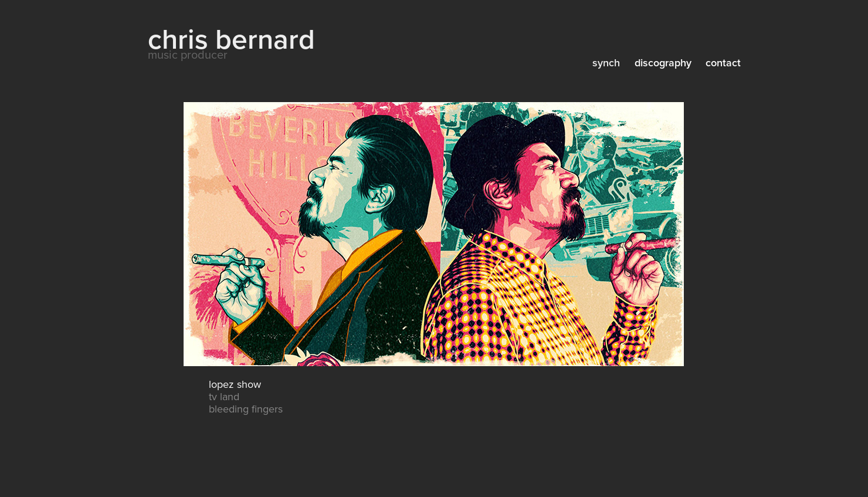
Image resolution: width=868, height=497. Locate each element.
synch (606, 62)
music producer (188, 54)
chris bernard (231, 38)
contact (723, 62)
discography (663, 62)
